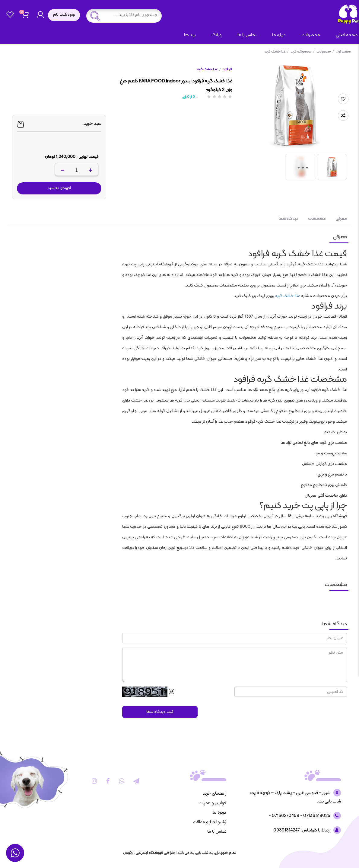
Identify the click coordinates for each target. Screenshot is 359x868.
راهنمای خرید (214, 794)
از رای (189, 97)
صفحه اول (343, 52)
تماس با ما (247, 35)
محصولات (311, 35)
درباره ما (279, 35)
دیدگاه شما (288, 219)
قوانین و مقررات (212, 803)
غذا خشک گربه (276, 52)
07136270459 (285, 816)
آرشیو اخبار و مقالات (210, 822)
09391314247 (286, 830)
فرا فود (227, 69)
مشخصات (317, 219)
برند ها (190, 35)
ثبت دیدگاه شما (160, 712)
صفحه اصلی (347, 35)
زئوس (128, 853)
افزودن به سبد (59, 188)
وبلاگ (217, 35)
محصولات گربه (302, 52)
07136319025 (316, 816)
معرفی (341, 219)
